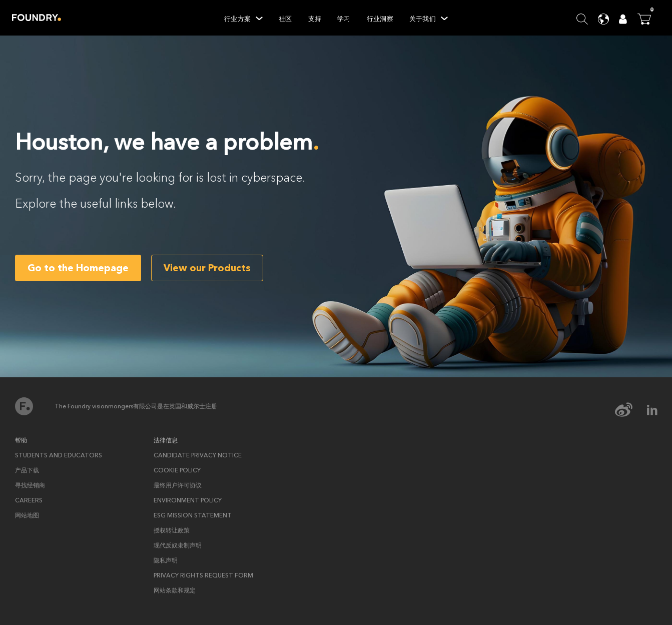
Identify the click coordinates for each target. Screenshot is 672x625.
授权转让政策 (172, 530)
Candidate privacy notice (198, 455)
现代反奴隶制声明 (178, 545)
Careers (29, 500)
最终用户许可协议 (178, 485)
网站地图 (27, 515)
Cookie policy (177, 470)
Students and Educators (59, 455)
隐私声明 (166, 560)
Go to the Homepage (78, 268)
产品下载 (27, 470)
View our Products (207, 268)
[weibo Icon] (630, 410)
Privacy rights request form (203, 575)
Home (37, 18)
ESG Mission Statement (193, 515)
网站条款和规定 (175, 590)
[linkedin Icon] (652, 410)
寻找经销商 (30, 485)
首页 (24, 406)
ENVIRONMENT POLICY (188, 500)
